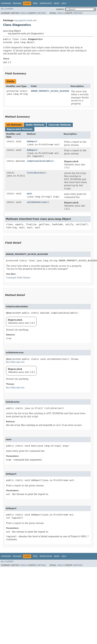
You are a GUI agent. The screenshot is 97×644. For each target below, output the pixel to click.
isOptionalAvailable (39, 161)
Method (42, 13)
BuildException (15, 362)
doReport (32, 141)
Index (57, 3)
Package (17, 3)
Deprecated (46, 3)
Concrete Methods (60, 125)
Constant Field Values (18, 278)
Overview (6, 3)
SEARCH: (60, 9)
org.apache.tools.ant (25, 20)
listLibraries (35, 173)
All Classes (7, 9)
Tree (35, 3)
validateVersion (37, 202)
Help (64, 3)
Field (23, 13)
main (30, 194)
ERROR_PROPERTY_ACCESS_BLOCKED (50, 91)
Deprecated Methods (20, 129)
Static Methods (35, 125)
